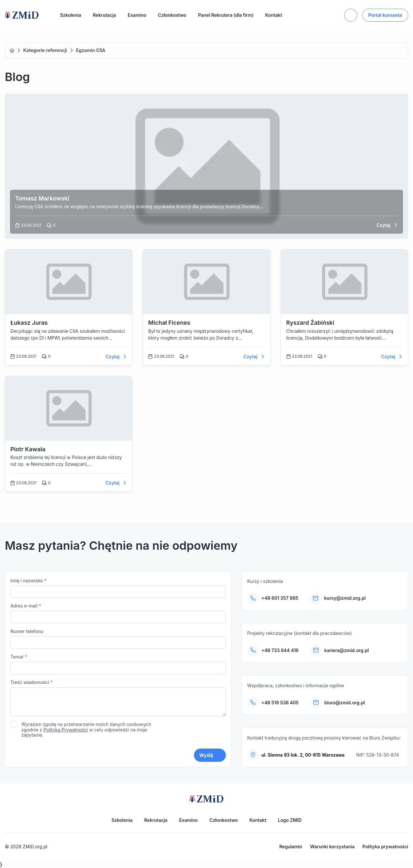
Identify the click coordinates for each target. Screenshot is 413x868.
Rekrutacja (104, 15)
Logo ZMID (290, 820)
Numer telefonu (118, 639)
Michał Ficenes (169, 323)
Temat (118, 664)
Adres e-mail (118, 613)
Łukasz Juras (29, 323)
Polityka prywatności (385, 847)
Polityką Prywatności (66, 730)
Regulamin (291, 847)
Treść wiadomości (118, 699)
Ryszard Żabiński (310, 323)
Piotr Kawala (28, 449)
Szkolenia (71, 15)
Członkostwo (172, 15)
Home (12, 50)
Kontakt (274, 15)
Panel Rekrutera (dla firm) (226, 15)
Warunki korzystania (332, 847)
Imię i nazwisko (118, 588)
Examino (137, 15)
